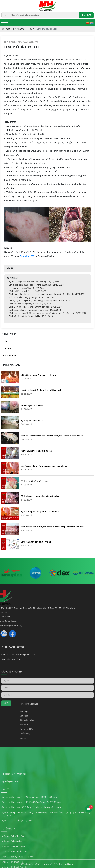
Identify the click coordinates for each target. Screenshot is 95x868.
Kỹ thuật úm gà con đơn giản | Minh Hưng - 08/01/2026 (34, 282)
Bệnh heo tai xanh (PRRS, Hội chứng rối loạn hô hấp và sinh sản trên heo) (52, 527)
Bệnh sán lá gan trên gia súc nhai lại (36, 542)
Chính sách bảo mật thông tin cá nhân (18, 665)
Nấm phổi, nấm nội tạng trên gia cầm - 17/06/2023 (32, 298)
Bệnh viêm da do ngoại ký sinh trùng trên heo (40, 496)
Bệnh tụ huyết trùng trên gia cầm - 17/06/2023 (30, 304)
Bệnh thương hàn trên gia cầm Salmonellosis (40, 512)
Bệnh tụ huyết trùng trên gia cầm (35, 481)
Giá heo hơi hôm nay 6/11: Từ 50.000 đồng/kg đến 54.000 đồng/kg (31, 853)
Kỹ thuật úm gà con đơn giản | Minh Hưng (39, 375)
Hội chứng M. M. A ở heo (32, 406)
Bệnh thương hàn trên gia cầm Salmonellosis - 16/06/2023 (35, 310)
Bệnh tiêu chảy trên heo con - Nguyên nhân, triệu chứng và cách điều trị (52, 436)
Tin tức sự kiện (9, 356)
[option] (12, 579)
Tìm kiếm (86, 15)
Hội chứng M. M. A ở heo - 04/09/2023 (26, 288)
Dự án (4, 342)
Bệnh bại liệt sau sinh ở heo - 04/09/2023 (27, 291)
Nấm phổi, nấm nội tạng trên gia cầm (37, 451)
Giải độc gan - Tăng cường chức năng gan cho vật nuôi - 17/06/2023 (39, 301)
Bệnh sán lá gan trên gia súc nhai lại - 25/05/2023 (31, 316)
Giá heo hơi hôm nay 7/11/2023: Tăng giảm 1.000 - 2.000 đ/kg (29, 848)
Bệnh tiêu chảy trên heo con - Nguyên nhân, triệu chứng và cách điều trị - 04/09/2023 (47, 294)
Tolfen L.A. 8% (27, 256)
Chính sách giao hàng (11, 670)
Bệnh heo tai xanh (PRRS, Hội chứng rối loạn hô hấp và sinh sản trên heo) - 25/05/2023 (48, 313)
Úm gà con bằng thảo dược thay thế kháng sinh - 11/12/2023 (36, 285)
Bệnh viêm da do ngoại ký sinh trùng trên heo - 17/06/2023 (35, 307)
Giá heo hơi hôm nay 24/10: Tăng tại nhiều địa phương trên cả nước (32, 859)
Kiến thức (6, 349)
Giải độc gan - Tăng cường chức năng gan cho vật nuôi (44, 466)
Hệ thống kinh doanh (11, 833)
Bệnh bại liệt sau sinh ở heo (32, 421)
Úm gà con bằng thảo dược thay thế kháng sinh (41, 390)
